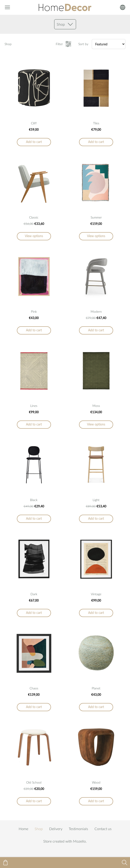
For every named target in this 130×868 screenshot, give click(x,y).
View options (34, 236)
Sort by (83, 44)
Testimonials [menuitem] (78, 829)
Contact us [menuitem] (103, 829)
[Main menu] (7, 7)
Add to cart (34, 142)
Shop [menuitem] (39, 829)
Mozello (79, 841)
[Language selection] (123, 7)
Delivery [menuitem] (56, 829)
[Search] (125, 863)
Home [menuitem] (23, 829)
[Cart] (5, 863)
